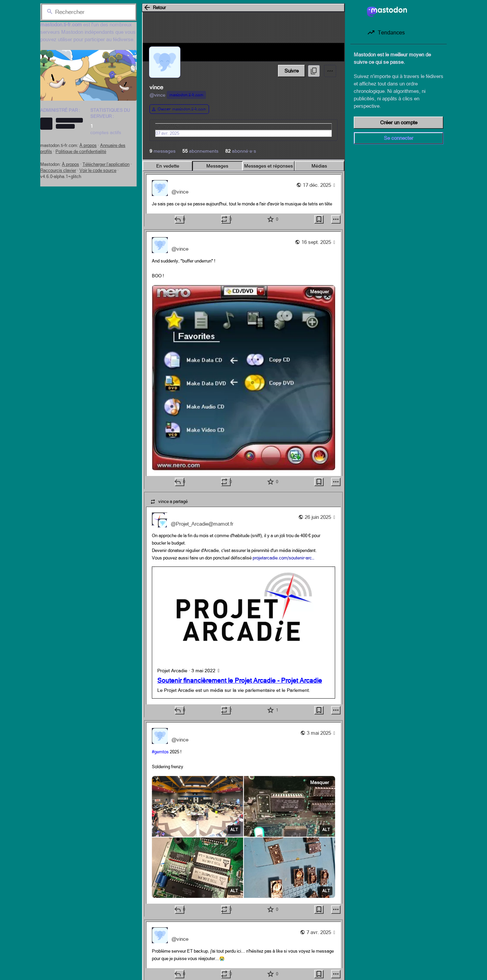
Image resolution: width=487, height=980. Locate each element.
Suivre (292, 71)
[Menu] (330, 71)
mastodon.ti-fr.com (186, 95)
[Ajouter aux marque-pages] (319, 219)
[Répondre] (180, 219)
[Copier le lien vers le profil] (314, 71)
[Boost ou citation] (226, 219)
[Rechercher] (88, 12)
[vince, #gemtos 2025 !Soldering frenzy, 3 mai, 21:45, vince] (243, 819)
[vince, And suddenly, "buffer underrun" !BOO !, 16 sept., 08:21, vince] (243, 359)
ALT (234, 830)
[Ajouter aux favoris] (273, 219)
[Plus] (336, 219)
